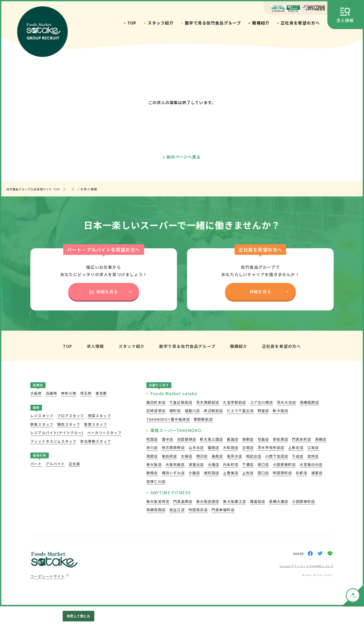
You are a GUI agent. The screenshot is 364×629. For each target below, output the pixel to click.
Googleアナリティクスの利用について (304, 566)
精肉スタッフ (69, 424)
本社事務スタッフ (96, 441)
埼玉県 (86, 394)
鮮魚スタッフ (42, 424)
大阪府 (36, 394)
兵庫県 (52, 394)
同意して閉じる (78, 616)
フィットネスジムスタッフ (53, 441)
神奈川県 (69, 394)
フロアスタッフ (71, 416)
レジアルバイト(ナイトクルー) (57, 433)
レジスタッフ (42, 416)
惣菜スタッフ (99, 416)
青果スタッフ (95, 424)
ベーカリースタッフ (104, 433)
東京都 (101, 394)
